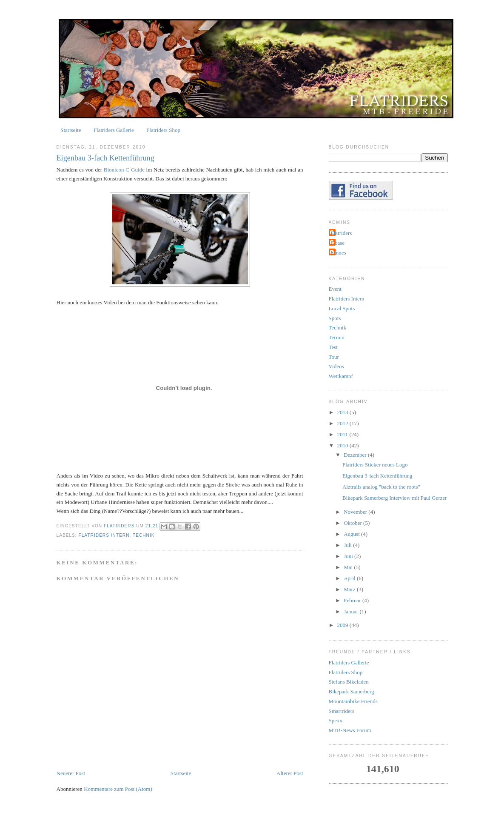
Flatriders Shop (163, 130)
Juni (349, 556)
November (356, 512)
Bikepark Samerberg (352, 691)
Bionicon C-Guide (124, 170)
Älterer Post (290, 773)
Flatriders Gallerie (114, 130)
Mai (349, 567)
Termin (337, 337)
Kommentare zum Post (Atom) (118, 789)
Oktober (353, 523)
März (350, 589)
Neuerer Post (71, 773)
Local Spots (342, 308)
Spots (335, 318)
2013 (343, 412)
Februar (353, 600)
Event (335, 289)
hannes (339, 253)
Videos (336, 366)
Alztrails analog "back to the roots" (381, 487)
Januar (352, 611)
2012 (343, 423)
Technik (144, 535)
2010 (343, 445)
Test (333, 347)
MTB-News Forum (350, 730)
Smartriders (342, 711)
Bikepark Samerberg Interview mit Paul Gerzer (395, 498)
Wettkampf (341, 376)
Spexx (336, 720)
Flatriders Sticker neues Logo (375, 465)
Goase (338, 243)
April (350, 578)
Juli (348, 545)
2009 (343, 625)
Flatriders (342, 233)
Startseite (71, 130)
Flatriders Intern (104, 535)
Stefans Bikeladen (349, 682)
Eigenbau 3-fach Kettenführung (377, 476)
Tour (334, 357)
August (352, 534)
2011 (343, 434)
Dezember (356, 455)
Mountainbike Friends (353, 701)
